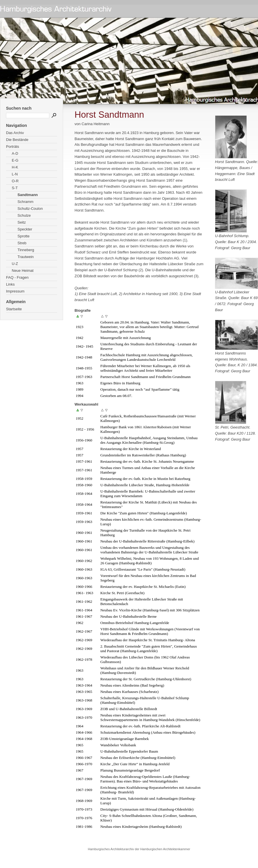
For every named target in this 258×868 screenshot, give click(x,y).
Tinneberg (26, 250)
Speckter (25, 229)
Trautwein (26, 257)
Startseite (14, 309)
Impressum (15, 291)
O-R (15, 181)
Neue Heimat (23, 271)
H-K (15, 167)
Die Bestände (17, 140)
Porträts (13, 147)
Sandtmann (28, 195)
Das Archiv (15, 133)
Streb (22, 243)
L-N (15, 174)
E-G (15, 160)
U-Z (15, 264)
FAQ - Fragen (17, 277)
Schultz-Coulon (30, 209)
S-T (15, 188)
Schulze (24, 215)
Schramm (26, 202)
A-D (15, 153)
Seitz (22, 222)
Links (10, 284)
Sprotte (24, 236)
